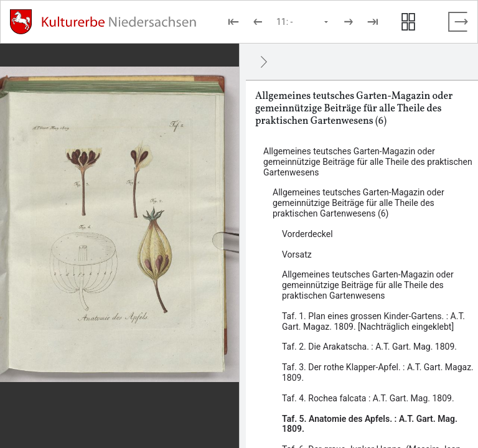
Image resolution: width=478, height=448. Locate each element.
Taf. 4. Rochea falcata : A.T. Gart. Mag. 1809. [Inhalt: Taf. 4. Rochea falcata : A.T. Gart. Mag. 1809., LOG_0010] (368, 398)
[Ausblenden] (264, 62)
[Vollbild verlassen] (458, 22)
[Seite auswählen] (303, 22)
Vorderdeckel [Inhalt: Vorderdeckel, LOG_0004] (307, 234)
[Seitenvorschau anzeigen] (408, 22)
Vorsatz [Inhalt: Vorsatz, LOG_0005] (297, 254)
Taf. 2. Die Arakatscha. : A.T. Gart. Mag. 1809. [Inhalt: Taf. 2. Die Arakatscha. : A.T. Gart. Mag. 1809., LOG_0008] (369, 347)
